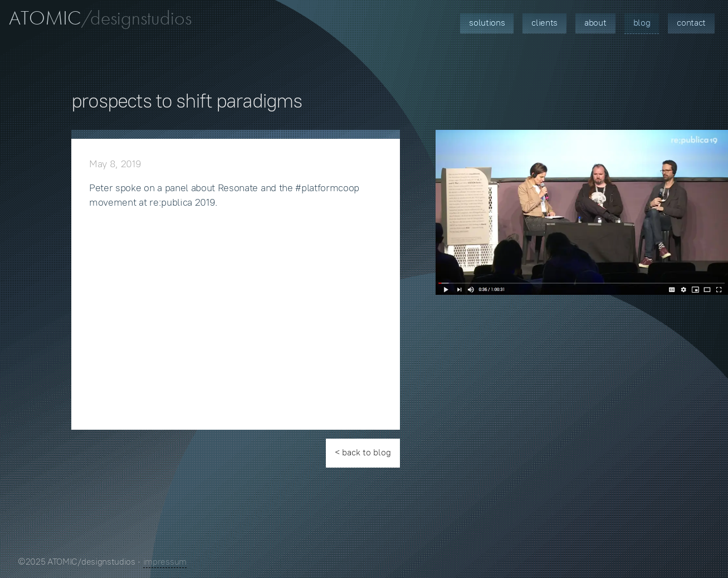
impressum (165, 562)
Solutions (487, 23)
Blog (642, 23)
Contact (691, 23)
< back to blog (363, 452)
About (595, 23)
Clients (544, 23)
